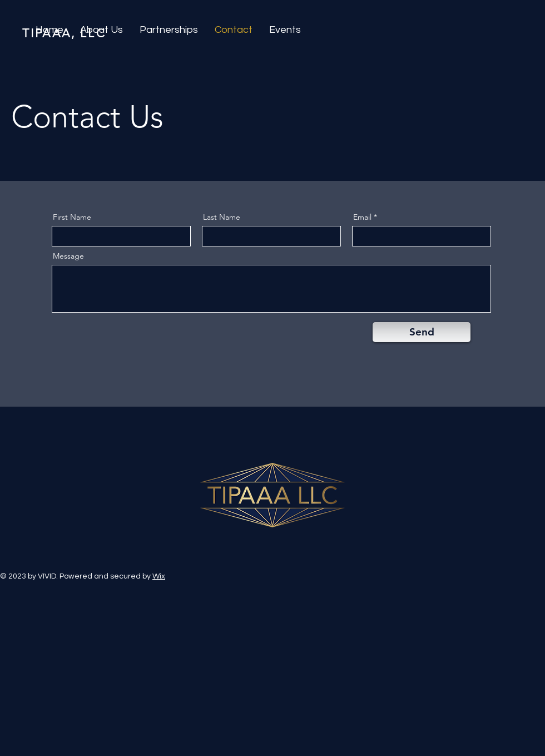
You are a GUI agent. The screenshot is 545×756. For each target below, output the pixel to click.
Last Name (222, 217)
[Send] (422, 332)
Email (362, 217)
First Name (72, 217)
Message (68, 256)
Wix (159, 576)
